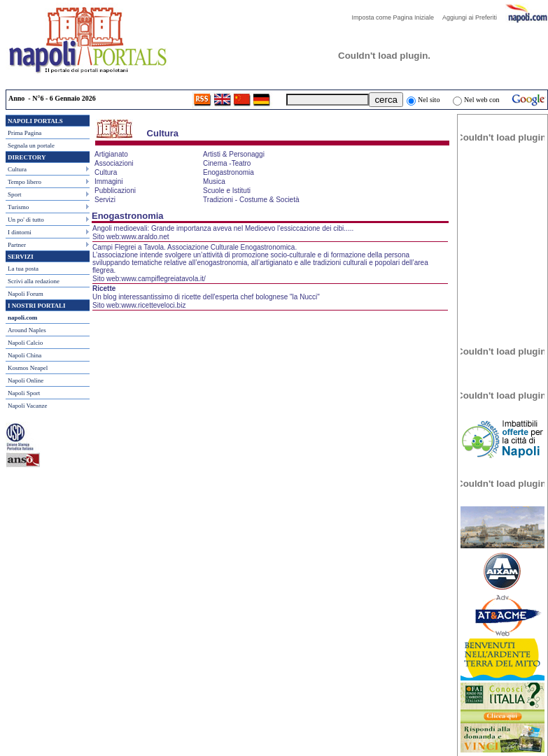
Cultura (17, 169)
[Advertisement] (503, 244)
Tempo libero (24, 182)
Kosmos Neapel (28, 368)
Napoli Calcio (25, 343)
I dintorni (20, 232)
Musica (214, 181)
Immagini (109, 181)
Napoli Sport (24, 393)
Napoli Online (26, 380)
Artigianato (111, 154)
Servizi (105, 200)
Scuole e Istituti (227, 191)
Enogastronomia (229, 172)
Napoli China (24, 355)
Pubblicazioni (115, 191)
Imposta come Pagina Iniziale (396, 17)
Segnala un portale (31, 145)
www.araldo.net (145, 237)
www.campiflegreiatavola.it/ (163, 279)
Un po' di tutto (26, 220)
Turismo (18, 207)
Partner (17, 245)
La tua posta (23, 269)
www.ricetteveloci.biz (153, 305)
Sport (15, 194)
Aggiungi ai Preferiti (473, 17)
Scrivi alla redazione (34, 281)
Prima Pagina (24, 133)
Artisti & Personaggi (234, 154)
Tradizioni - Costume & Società (251, 200)
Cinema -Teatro (227, 163)
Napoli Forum (26, 294)
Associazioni (114, 163)
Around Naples (27, 330)
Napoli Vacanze (28, 406)
